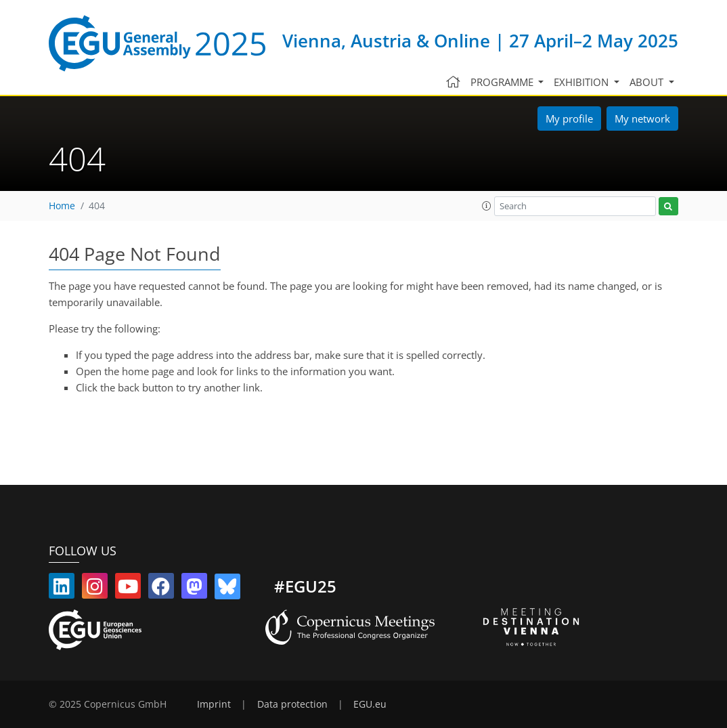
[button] (487, 206)
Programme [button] (503, 82)
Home (62, 206)
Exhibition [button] (582, 82)
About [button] (648, 82)
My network (642, 119)
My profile (569, 119)
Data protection (292, 704)
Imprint (214, 704)
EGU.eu (370, 704)
